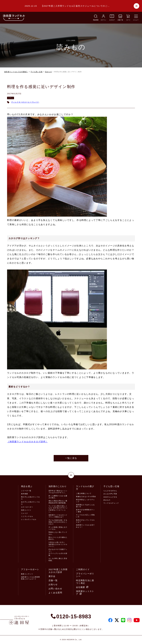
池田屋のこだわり (58, 486)
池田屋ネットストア (85, 593)
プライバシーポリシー (85, 575)
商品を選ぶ (27, 486)
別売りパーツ (26, 510)
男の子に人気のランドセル (30, 498)
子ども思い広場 (36, 72)
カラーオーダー (27, 507)
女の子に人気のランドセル (30, 503)
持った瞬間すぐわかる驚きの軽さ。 (58, 497)
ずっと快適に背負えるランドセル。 (58, 528)
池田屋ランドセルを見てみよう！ (85, 526)
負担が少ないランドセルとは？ (85, 521)
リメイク (24, 513)
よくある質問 (55, 593)
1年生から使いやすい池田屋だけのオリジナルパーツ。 (58, 544)
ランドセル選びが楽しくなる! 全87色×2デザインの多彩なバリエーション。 (58, 509)
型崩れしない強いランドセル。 (58, 533)
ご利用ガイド (83, 569)
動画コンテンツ (27, 574)
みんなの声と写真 (110, 494)
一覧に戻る (71, 458)
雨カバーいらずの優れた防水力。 (58, 538)
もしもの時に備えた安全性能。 (58, 559)
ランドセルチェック (111, 503)
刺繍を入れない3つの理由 (86, 496)
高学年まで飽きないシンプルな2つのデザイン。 (58, 492)
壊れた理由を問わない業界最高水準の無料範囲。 (58, 502)
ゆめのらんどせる (110, 497)
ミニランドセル (27, 516)
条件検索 (24, 494)
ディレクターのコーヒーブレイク (25, 102)
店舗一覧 (53, 580)
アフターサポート (30, 569)
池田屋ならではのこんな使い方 (85, 506)
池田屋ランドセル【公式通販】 (16, 72)
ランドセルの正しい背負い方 (85, 516)
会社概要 (82, 587)
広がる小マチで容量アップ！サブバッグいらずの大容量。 (58, 552)
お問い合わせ (55, 589)
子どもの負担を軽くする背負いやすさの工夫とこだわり (58, 522)
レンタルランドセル (29, 519)
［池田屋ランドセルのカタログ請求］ (27, 442)
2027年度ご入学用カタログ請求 (58, 571)
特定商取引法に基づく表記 (85, 582)
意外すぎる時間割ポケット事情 (85, 511)
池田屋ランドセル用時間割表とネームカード (30, 578)
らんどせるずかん (110, 491)
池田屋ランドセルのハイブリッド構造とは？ (58, 516)
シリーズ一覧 (26, 491)
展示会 (52, 576)
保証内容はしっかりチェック (85, 501)
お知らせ (53, 584)
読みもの (48, 72)
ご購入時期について (84, 493)
